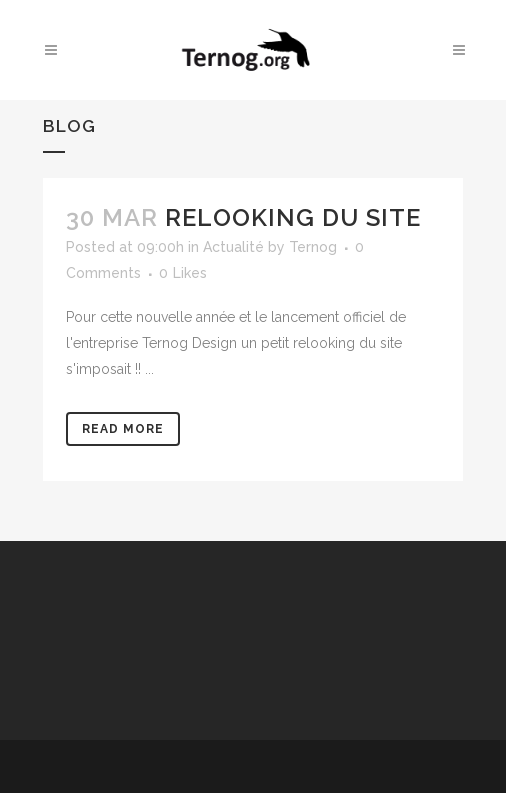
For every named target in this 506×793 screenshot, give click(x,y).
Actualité (233, 247)
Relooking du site (293, 217)
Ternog (313, 247)
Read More (123, 429)
